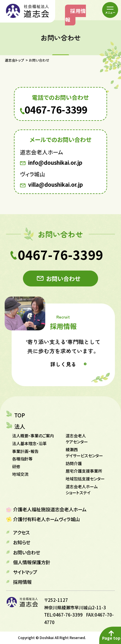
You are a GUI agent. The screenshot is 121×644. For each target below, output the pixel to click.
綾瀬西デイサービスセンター (84, 453)
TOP (20, 415)
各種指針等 (22, 459)
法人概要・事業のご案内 (33, 436)
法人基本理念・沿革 (29, 443)
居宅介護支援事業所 (84, 471)
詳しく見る (63, 364)
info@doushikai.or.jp (55, 163)
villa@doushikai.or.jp (56, 185)
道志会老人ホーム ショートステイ (82, 490)
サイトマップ (25, 572)
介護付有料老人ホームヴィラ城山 (46, 519)
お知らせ (22, 542)
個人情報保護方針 (32, 562)
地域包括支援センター (85, 479)
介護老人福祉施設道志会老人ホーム (50, 509)
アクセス (21, 532)
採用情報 (75, 15)
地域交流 (20, 474)
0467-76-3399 (56, 110)
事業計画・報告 (25, 451)
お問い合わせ (63, 278)
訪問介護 (74, 463)
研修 (16, 467)
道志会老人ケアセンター (77, 439)
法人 (20, 426)
